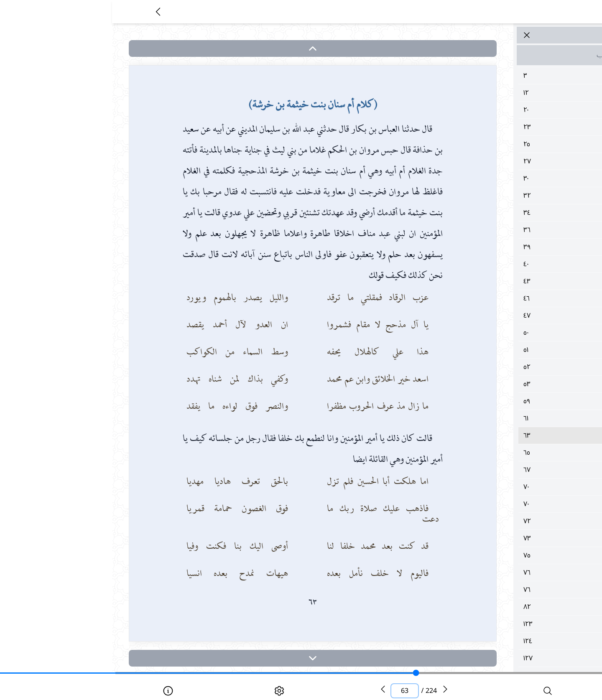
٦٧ (503, 470)
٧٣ (503, 538)
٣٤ (503, 213)
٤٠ (503, 264)
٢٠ (503, 110)
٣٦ (503, 230)
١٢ (503, 93)
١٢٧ (503, 658)
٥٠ (503, 333)
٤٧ (503, 316)
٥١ (503, 350)
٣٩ (503, 247)
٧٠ (503, 487)
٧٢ (503, 521)
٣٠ (503, 178)
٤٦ (503, 298)
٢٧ (503, 161)
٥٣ (503, 384)
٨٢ (503, 607)
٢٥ (503, 144)
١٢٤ (503, 641)
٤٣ (503, 281)
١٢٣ (503, 624)
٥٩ (503, 401)
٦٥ (503, 453)
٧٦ (503, 573)
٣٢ (503, 196)
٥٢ (503, 367)
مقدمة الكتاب (503, 55)
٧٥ (503, 555)
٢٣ (503, 127)
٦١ (503, 418)
